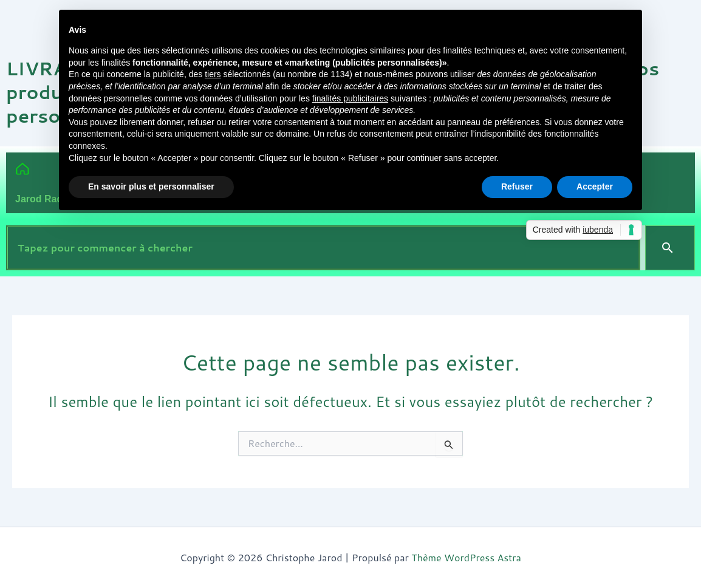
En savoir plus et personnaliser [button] (151, 186)
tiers (213, 74)
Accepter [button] (595, 186)
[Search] (670, 248)
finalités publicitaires (350, 98)
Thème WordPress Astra (466, 557)
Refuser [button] (517, 186)
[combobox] (323, 248)
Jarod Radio (43, 199)
